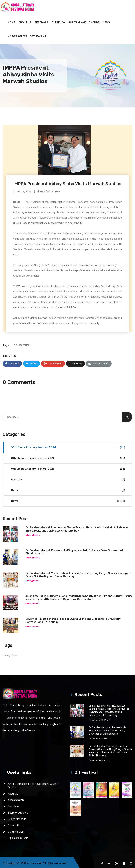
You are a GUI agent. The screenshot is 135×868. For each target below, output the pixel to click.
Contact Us (38, 34)
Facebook (12, 362)
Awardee (68, 478)
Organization (17, 34)
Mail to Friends (99, 362)
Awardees (14, 805)
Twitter (31, 362)
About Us (25, 21)
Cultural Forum (16, 830)
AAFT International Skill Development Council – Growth (34, 784)
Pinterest (75, 362)
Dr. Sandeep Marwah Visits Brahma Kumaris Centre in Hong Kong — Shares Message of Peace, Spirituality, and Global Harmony (110, 749)
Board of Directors (18, 811)
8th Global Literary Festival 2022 (68, 456)
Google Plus (53, 362)
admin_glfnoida (43, 190)
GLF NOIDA (58, 21)
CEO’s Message (17, 817)
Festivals (41, 21)
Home (11, 21)
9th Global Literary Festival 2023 (68, 467)
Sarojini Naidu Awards (84, 21)
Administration (16, 798)
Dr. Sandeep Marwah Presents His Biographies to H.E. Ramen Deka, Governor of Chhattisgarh (107, 729)
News (106, 21)
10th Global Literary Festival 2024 (68, 446)
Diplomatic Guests (18, 836)
